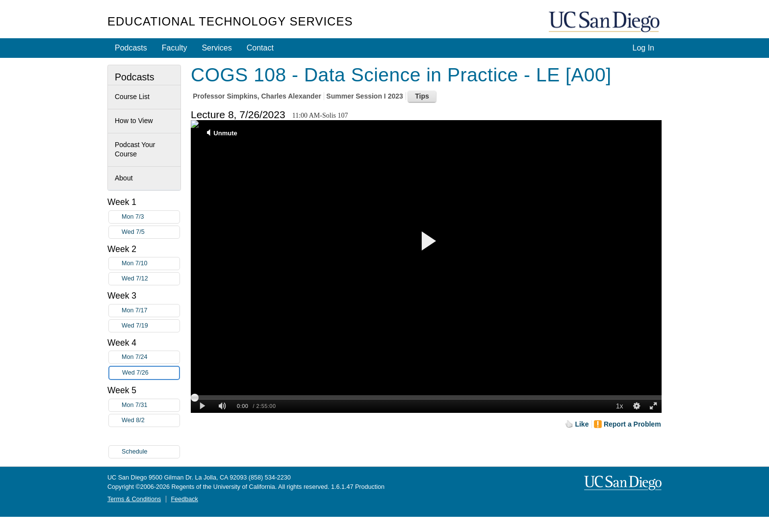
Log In (643, 48)
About (124, 178)
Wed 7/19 (151, 326)
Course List (132, 97)
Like (582, 424)
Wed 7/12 (151, 279)
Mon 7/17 (151, 311)
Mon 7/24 (151, 357)
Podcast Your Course (135, 150)
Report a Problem (632, 424)
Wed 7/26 (151, 373)
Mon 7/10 (151, 264)
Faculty (175, 48)
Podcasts (131, 48)
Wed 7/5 (151, 232)
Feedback (184, 499)
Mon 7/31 (151, 405)
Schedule (135, 452)
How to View (134, 121)
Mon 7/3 (151, 217)
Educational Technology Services (230, 21)
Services (217, 48)
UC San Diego (605, 22)
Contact (260, 48)
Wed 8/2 (151, 420)
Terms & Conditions (134, 499)
